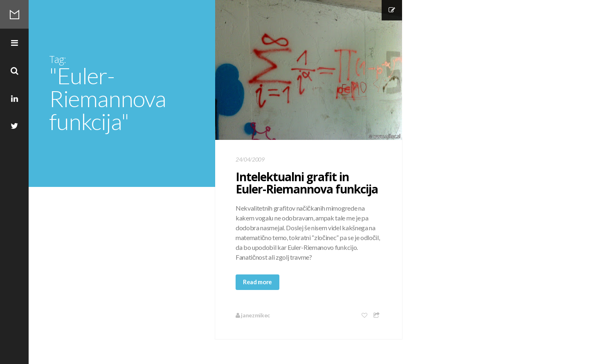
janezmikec (253, 315)
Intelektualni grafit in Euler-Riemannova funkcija (307, 183)
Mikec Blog (14, 14)
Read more (257, 282)
